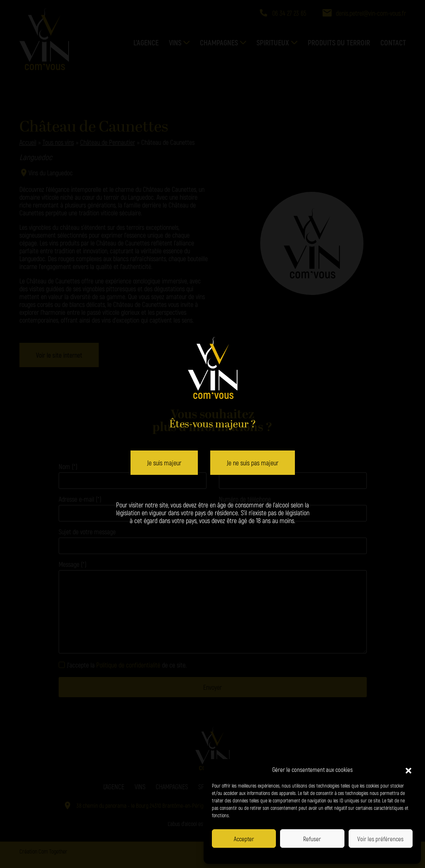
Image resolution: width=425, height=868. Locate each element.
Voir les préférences (380, 839)
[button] (408, 769)
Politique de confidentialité (286, 855)
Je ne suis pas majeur (253, 463)
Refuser (312, 839)
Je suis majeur (164, 463)
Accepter (244, 839)
